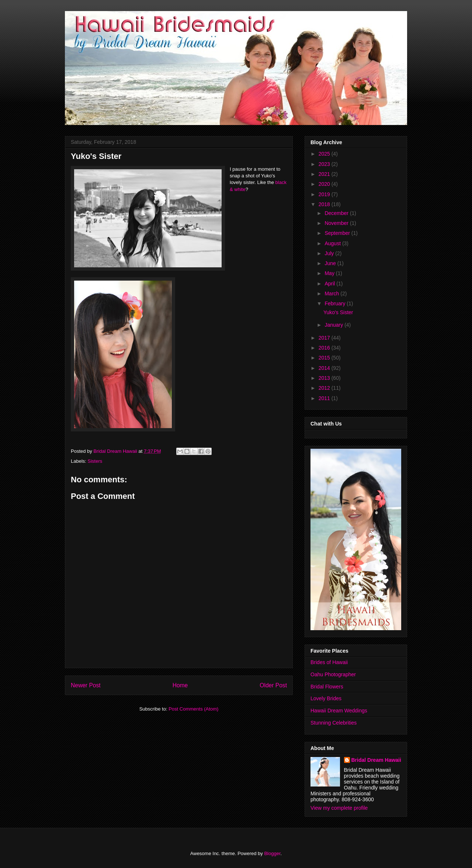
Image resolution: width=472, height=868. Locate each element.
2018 (325, 204)
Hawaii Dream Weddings (339, 711)
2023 (325, 164)
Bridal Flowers (327, 687)
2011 (325, 398)
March (332, 294)
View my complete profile (339, 808)
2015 (325, 358)
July (330, 253)
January (334, 325)
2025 (325, 154)
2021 (325, 174)
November (337, 223)
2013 (325, 378)
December (337, 213)
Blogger (272, 853)
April (330, 284)
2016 (325, 348)
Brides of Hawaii (329, 662)
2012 (325, 388)
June (331, 263)
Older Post (273, 685)
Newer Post (86, 685)
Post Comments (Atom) (193, 709)
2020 (325, 184)
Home (180, 685)
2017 (325, 338)
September (338, 233)
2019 (325, 194)
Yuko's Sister (338, 312)
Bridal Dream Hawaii (376, 760)
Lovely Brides (326, 698)
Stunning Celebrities (334, 723)
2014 (325, 368)
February (336, 303)
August (333, 243)
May (330, 273)
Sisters (95, 461)
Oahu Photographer (333, 674)
